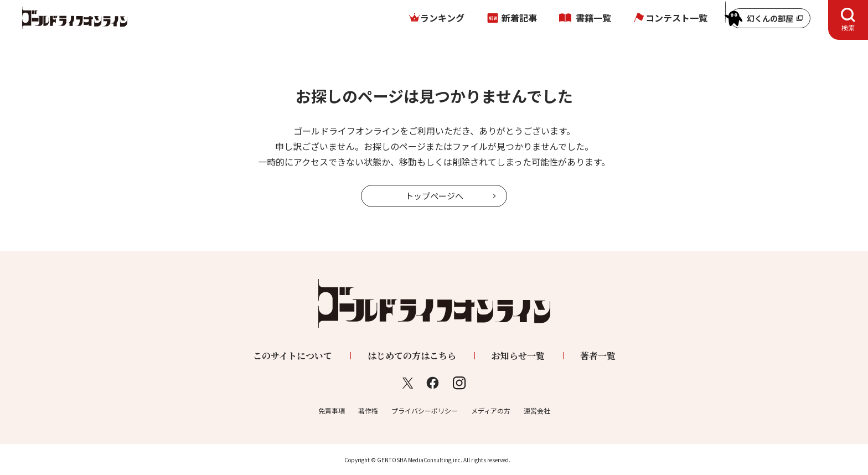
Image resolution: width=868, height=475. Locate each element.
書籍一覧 (593, 18)
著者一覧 (598, 356)
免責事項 (332, 411)
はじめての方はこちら (412, 356)
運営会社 (537, 411)
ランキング (442, 18)
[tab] (848, 20)
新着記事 (519, 18)
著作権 (368, 411)
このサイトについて (293, 356)
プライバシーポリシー (425, 411)
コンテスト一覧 (676, 18)
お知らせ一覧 (518, 356)
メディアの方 (491, 411)
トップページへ (434, 196)
